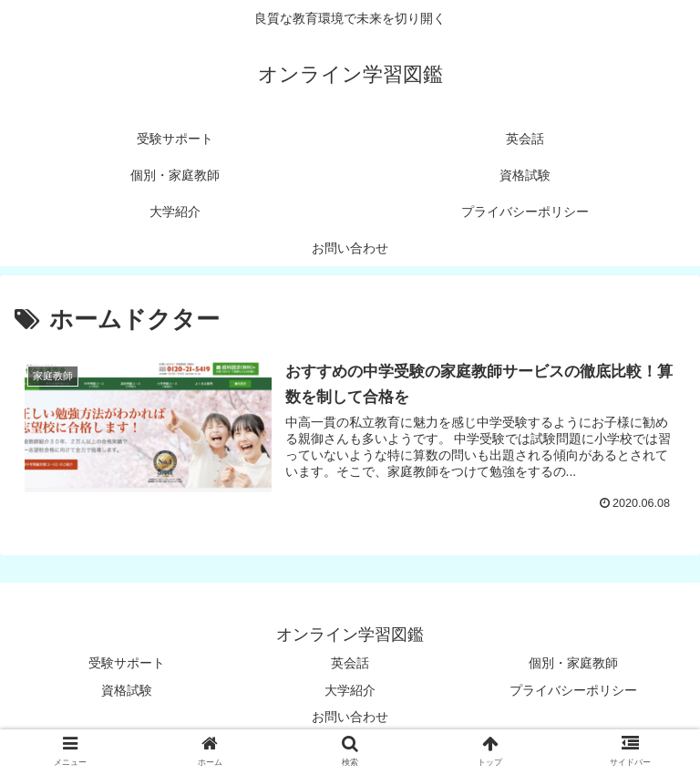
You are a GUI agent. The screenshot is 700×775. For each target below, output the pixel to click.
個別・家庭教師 (573, 663)
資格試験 (127, 690)
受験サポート (127, 663)
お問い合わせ (350, 717)
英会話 (350, 663)
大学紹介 (350, 690)
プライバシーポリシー (573, 690)
